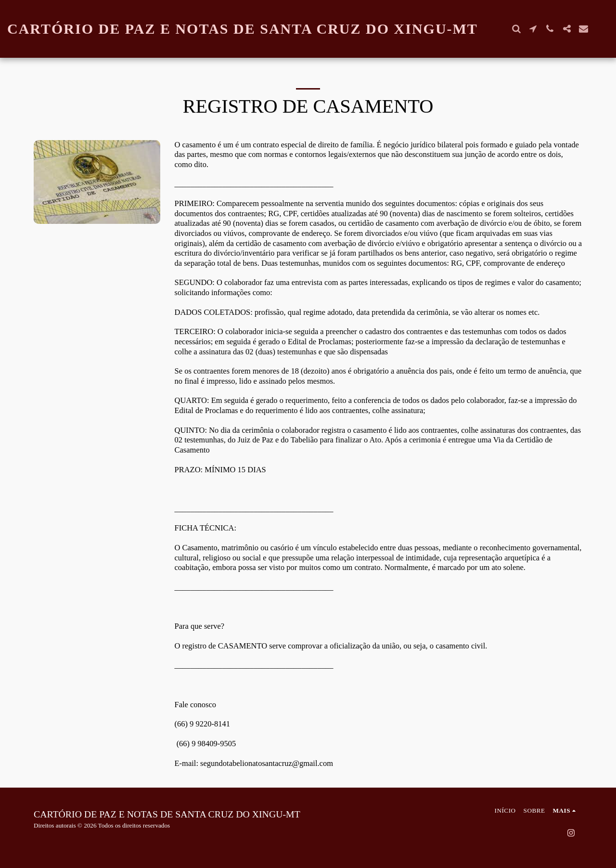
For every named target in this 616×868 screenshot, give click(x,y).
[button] (516, 29)
